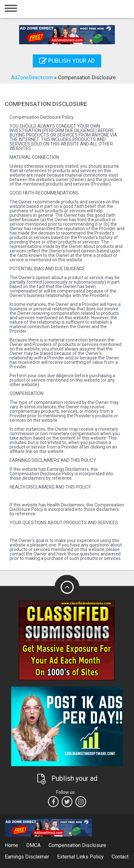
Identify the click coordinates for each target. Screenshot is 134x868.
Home (11, 845)
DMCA (33, 845)
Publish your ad (67, 61)
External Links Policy (80, 857)
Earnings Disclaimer (27, 857)
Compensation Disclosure (77, 845)
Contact (120, 857)
